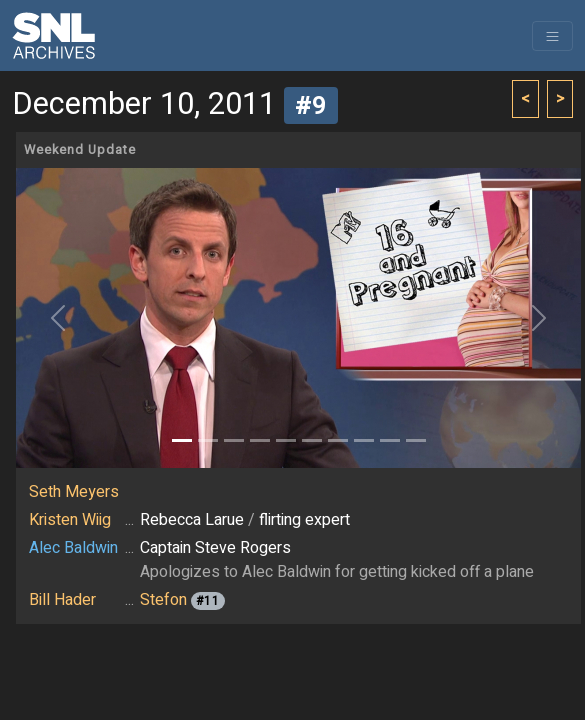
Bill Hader (62, 600)
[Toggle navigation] (552, 36)
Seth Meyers (74, 492)
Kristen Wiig (70, 520)
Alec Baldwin (73, 548)
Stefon (163, 600)
